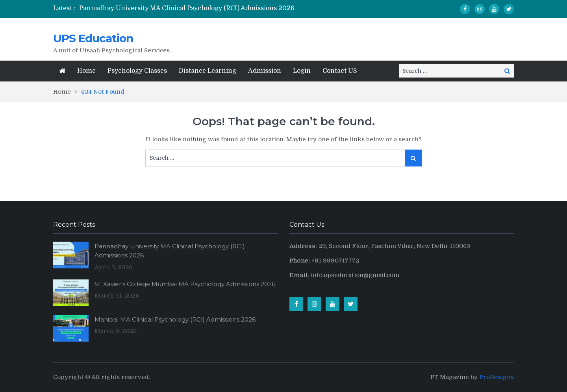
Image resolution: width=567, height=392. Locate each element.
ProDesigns (497, 377)
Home (86, 71)
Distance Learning (208, 71)
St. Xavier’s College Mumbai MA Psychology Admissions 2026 (185, 284)
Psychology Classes (137, 71)
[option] (204, 8)
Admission (265, 71)
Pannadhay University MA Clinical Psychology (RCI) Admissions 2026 (187, 8)
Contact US (340, 71)
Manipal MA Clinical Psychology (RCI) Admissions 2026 (175, 319)
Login (302, 71)
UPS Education (93, 38)
